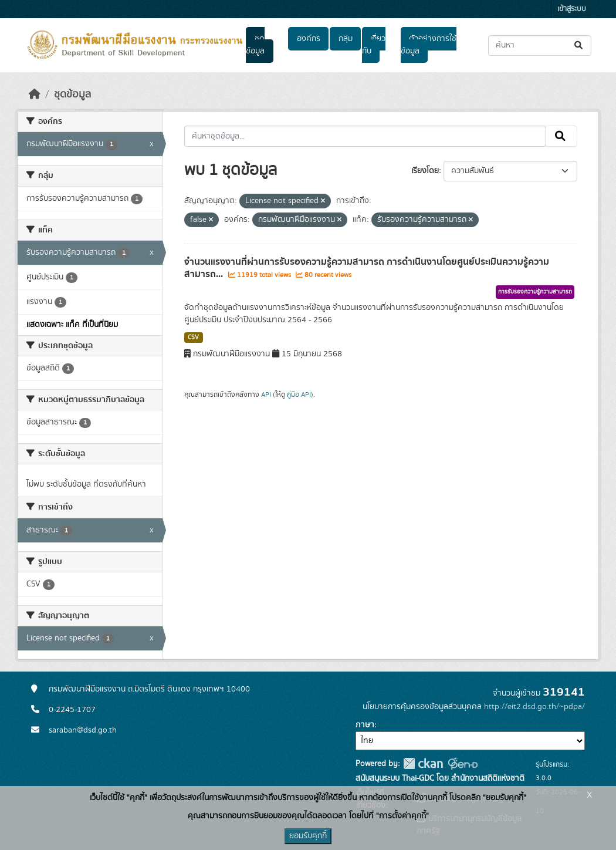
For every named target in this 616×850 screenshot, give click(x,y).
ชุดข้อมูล (255, 45)
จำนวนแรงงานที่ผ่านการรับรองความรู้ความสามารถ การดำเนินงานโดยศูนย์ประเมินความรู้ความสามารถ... (367, 268)
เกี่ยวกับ (374, 45)
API (266, 394)
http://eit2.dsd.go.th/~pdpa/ (534, 707)
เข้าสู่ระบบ (572, 9)
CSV (193, 338)
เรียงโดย (425, 171)
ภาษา (365, 725)
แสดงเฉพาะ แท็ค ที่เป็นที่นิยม (72, 325)
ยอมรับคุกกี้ (308, 836)
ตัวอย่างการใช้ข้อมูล (429, 45)
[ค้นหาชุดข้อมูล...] (540, 45)
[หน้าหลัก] (35, 95)
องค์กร (309, 39)
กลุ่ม (346, 39)
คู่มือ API (299, 394)
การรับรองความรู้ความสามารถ (535, 292)
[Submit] (579, 45)
